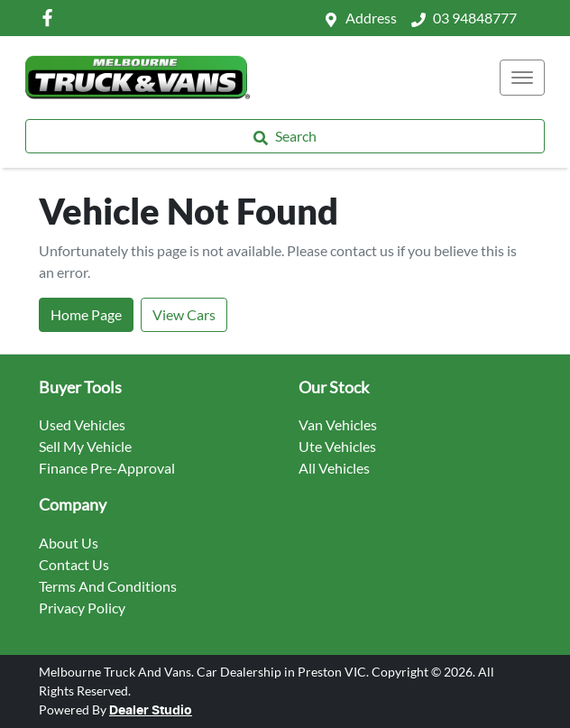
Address (371, 18)
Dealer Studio (151, 711)
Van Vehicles (338, 424)
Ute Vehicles (337, 446)
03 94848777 (475, 18)
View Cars (184, 314)
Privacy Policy (82, 608)
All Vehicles (334, 468)
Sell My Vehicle (85, 446)
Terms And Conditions (108, 586)
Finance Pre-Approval (107, 468)
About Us (69, 543)
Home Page (86, 314)
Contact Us (74, 564)
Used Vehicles (82, 424)
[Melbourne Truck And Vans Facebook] (51, 18)
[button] (522, 78)
